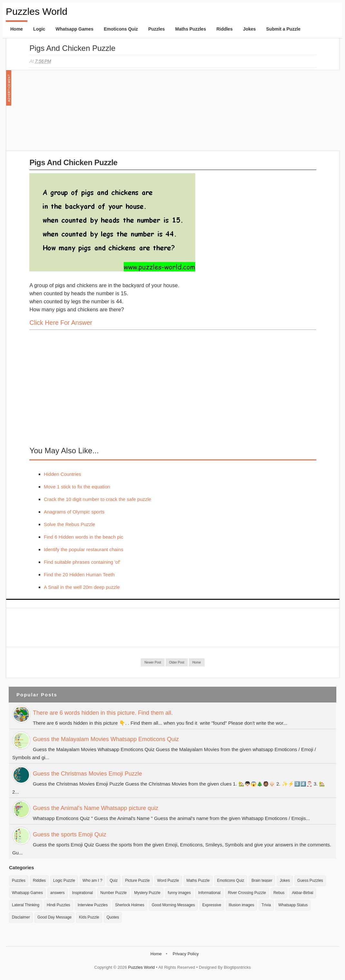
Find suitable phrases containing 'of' (82, 562)
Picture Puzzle (137, 881)
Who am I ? (92, 881)
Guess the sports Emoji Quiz (70, 834)
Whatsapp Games (75, 29)
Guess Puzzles (310, 881)
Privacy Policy (186, 954)
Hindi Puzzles (58, 905)
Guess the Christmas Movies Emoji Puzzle (87, 774)
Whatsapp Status (293, 905)
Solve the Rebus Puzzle (69, 524)
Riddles (225, 29)
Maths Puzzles (191, 29)
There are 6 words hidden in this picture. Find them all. (103, 713)
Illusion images (241, 905)
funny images (179, 893)
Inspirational (83, 893)
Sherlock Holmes (130, 905)
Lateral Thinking (26, 905)
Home (17, 29)
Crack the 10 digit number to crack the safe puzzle (98, 499)
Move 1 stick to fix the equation (77, 487)
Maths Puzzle (198, 881)
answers (58, 893)
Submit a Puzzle (283, 29)
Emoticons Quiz (121, 29)
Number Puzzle (113, 893)
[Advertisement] (78, 114)
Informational (209, 893)
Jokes (249, 29)
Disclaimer (21, 917)
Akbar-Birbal (302, 893)
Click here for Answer (61, 323)
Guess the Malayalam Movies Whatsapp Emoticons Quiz (106, 739)
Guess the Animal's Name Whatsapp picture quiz (96, 808)
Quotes (113, 917)
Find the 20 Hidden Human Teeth (79, 575)
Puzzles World (37, 11)
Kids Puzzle (89, 917)
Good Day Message (54, 917)
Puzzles (156, 29)
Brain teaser (262, 881)
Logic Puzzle (64, 881)
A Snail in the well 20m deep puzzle (82, 587)
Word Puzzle (168, 881)
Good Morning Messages (173, 905)
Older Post (177, 662)
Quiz (114, 881)
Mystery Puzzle (147, 893)
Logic (39, 29)
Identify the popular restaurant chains (84, 549)
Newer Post (153, 662)
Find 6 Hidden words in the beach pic (84, 537)
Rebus (279, 893)
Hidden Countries (62, 474)
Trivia (266, 905)
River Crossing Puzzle (247, 893)
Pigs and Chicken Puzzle (72, 48)
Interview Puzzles (93, 905)
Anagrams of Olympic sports (74, 512)
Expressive (212, 905)
